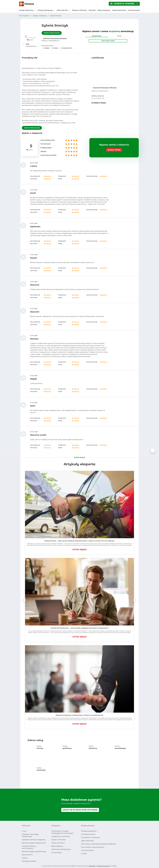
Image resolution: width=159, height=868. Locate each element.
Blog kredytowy (104, 10)
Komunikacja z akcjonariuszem (93, 847)
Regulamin (92, 866)
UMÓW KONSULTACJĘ (52, 33)
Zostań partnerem (119, 10)
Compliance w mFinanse (90, 838)
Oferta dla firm (62, 10)
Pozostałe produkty (29, 861)
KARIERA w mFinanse (122, 4)
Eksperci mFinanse (79, 10)
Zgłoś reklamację (87, 841)
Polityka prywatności (89, 831)
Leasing (25, 858)
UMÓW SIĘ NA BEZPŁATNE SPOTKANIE (80, 810)
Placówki (92, 10)
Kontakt (84, 854)
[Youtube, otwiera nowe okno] (60, 857)
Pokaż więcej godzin (108, 41)
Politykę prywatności (103, 866)
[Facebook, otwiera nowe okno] (53, 857)
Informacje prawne (88, 834)
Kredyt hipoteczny (26, 10)
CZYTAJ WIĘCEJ (79, 550)
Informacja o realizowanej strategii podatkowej (98, 844)
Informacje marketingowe (61, 849)
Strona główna (24, 16)
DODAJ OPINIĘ (114, 150)
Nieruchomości (134, 10)
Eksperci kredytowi (40, 16)
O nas (24, 831)
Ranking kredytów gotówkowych (34, 852)
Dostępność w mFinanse (61, 836)
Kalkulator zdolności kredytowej (34, 840)
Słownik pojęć (57, 853)
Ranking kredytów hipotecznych (34, 843)
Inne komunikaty (87, 850)
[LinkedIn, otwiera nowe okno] (56, 857)
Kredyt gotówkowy (45, 10)
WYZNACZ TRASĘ (99, 103)
